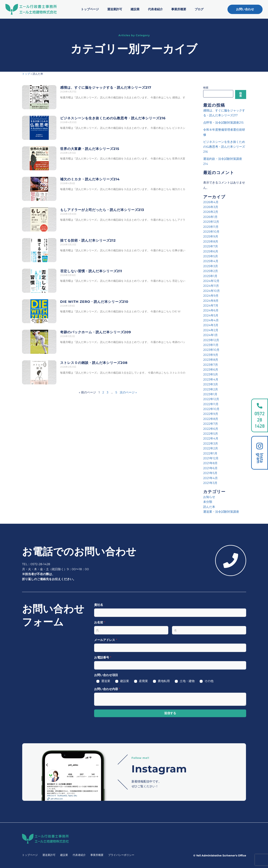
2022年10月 (211, 409)
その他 (209, 681)
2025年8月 (211, 242)
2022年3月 (211, 444)
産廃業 (143, 681)
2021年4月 (210, 478)
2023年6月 (211, 370)
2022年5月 (211, 434)
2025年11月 (211, 227)
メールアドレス (106, 640)
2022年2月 (211, 448)
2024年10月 (212, 291)
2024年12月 (211, 281)
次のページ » (128, 392)
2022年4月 (211, 438)
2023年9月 (211, 355)
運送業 (106, 681)
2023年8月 (211, 360)
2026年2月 (211, 212)
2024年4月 (211, 320)
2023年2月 (211, 389)
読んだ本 (209, 507)
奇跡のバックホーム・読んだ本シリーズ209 (96, 332)
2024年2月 (211, 330)
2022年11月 (211, 404)
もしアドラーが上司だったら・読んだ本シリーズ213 (102, 210)
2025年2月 (211, 271)
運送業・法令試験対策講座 (221, 512)
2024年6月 (211, 310)
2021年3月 (210, 483)
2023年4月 (211, 379)
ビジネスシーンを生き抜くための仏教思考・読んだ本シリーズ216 (113, 118)
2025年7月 (211, 246)
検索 (206, 88)
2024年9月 (211, 296)
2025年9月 (211, 236)
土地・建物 (187, 681)
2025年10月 (211, 232)
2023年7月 (211, 365)
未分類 (208, 502)
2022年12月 (211, 399)
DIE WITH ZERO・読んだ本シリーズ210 (94, 302)
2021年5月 (210, 473)
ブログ (199, 9)
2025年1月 (210, 276)
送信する (170, 713)
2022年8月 (211, 419)
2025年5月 (211, 256)
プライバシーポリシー (121, 855)
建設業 (135, 9)
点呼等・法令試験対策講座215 (223, 123)
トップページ (90, 9)
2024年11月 (211, 286)
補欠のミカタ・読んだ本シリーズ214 (90, 179)
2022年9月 (211, 414)
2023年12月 (211, 340)
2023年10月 (211, 350)
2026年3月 (211, 207)
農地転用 (164, 681)
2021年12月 (211, 458)
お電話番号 (103, 657)
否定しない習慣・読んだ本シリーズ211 (91, 271)
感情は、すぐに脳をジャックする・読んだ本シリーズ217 (106, 88)
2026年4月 (211, 202)
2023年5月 (211, 374)
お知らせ (209, 497)
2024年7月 (211, 306)
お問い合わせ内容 (107, 689)
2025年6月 (211, 251)
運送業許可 (115, 9)
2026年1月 (210, 217)
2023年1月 (210, 394)
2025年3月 (211, 266)
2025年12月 (211, 222)
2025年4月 (211, 261)
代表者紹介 (155, 9)
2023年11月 (211, 345)
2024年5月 (211, 315)
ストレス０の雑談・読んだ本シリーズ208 (94, 363)
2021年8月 (210, 463)
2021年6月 (210, 468)
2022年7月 (211, 424)
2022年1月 (210, 453)
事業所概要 (179, 9)
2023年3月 (211, 384)
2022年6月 (211, 429)
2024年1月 (210, 335)
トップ (26, 74)
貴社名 (99, 605)
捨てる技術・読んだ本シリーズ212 (88, 240)
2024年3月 (211, 325)
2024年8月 (211, 301)
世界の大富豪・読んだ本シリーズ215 (90, 149)
